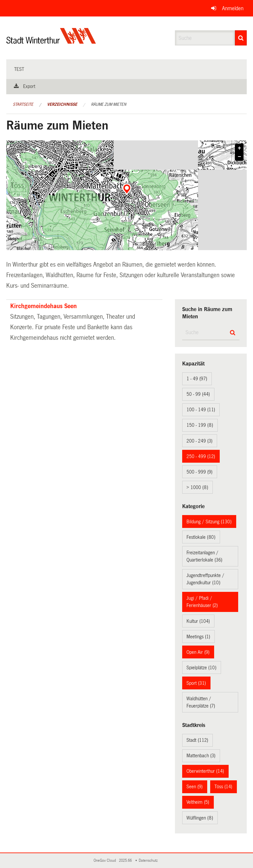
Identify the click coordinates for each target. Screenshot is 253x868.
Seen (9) (195, 787)
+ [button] (240, 148)
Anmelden (233, 8)
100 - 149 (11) (201, 410)
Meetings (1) (198, 637)
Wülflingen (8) (200, 818)
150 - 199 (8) (200, 425)
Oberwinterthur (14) (205, 771)
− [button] (240, 157)
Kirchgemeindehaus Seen (43, 306)
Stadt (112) (197, 740)
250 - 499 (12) (201, 456)
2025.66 (126, 861)
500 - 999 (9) (199, 472)
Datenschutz (149, 861)
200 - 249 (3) (199, 441)
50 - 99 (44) (198, 394)
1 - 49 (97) (197, 379)
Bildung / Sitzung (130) (209, 522)
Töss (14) (223, 787)
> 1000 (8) (197, 487)
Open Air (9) (198, 652)
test (19, 69)
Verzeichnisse (62, 104)
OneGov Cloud (106, 861)
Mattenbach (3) (201, 756)
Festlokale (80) (201, 537)
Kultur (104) (198, 621)
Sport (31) (196, 683)
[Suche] (241, 38)
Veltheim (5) (198, 802)
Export (29, 86)
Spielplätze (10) (201, 668)
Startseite (23, 104)
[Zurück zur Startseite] (51, 41)
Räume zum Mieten (109, 104)
